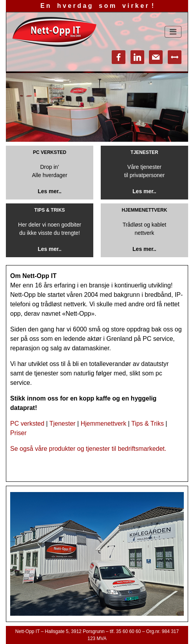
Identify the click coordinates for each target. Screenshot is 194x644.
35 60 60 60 (128, 631)
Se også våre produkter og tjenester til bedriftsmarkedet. (88, 449)
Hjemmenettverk (103, 424)
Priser (18, 433)
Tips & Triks (148, 424)
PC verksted (27, 424)
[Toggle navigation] (173, 32)
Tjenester (63, 424)
